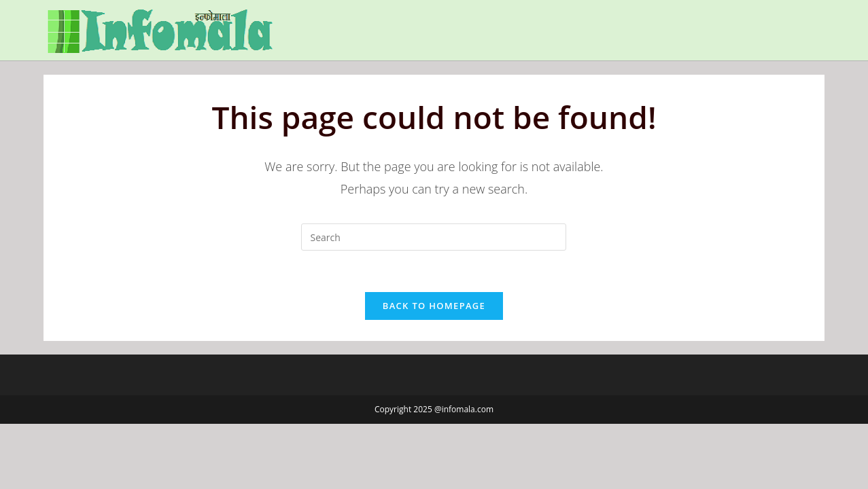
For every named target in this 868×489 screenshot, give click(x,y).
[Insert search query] (434, 237)
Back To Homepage (434, 306)
